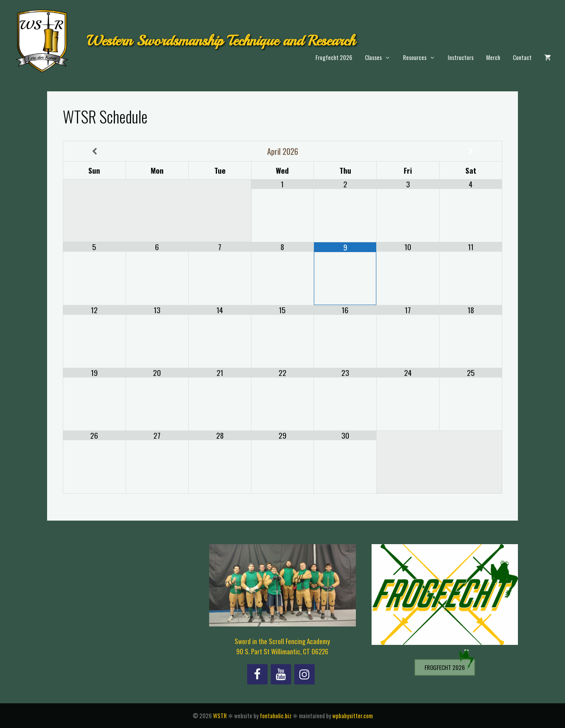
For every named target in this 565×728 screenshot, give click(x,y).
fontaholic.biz (276, 715)
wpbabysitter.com (353, 715)
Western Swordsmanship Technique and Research (221, 41)
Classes (381, 57)
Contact (522, 57)
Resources (422, 57)
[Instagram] (304, 674)
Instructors (461, 57)
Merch (493, 57)
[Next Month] (471, 151)
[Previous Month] (95, 151)
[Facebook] (257, 674)
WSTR (220, 715)
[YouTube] (281, 674)
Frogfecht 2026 (334, 57)
